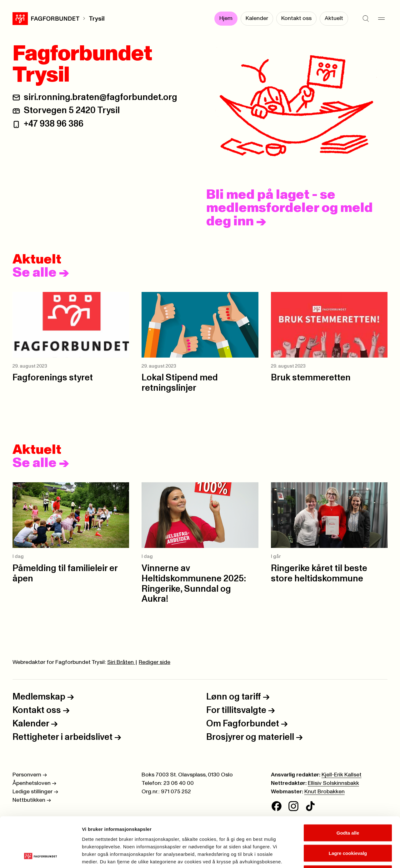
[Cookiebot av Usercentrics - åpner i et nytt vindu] (40, 856)
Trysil (97, 19)
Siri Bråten (121, 662)
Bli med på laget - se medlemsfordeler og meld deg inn (290, 208)
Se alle (41, 273)
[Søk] (366, 19)
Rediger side (155, 662)
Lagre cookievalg (348, 807)
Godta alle (348, 786)
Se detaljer (336, 856)
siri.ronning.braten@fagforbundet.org (100, 97)
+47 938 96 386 (54, 124)
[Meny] (381, 19)
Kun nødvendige (348, 827)
